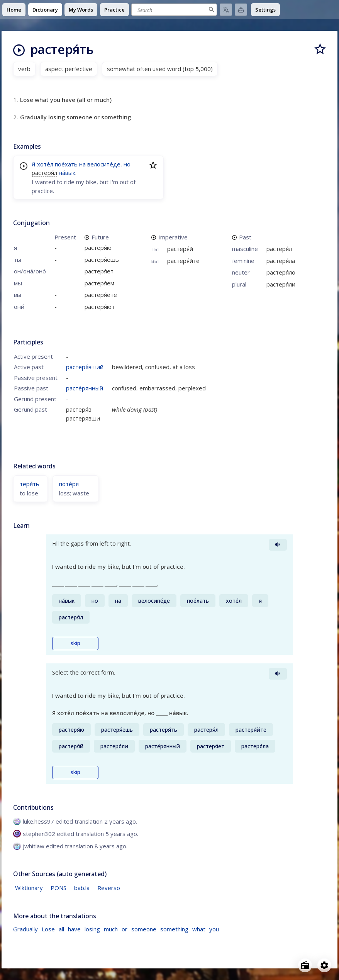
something (174, 929)
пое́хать (66, 164)
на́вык (67, 173)
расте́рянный (85, 388)
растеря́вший (85, 367)
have (74, 929)
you (214, 929)
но (127, 164)
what (199, 929)
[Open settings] (324, 965)
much (111, 929)
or (125, 929)
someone (144, 929)
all (61, 929)
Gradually (25, 929)
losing (92, 929)
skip (75, 643)
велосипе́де (104, 164)
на (82, 164)
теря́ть (30, 484)
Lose (48, 929)
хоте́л (45, 164)
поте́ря (69, 484)
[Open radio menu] (305, 965)
